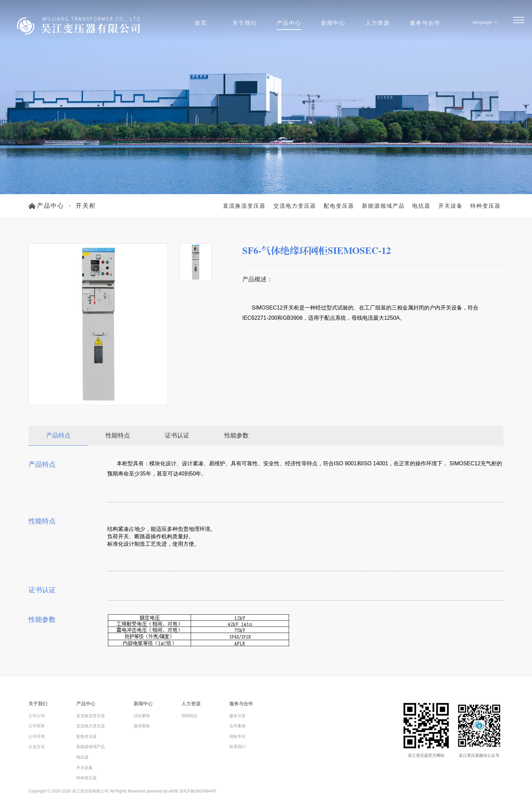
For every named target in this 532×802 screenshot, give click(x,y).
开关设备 (451, 206)
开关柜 (86, 206)
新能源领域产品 (383, 206)
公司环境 (37, 736)
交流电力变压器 (295, 206)
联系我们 (237, 747)
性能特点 (118, 435)
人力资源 (378, 23)
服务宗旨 (237, 716)
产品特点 (58, 435)
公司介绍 (37, 716)
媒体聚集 (142, 726)
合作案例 (237, 726)
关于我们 (245, 23)
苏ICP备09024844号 (198, 791)
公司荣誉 (37, 726)
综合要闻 (142, 716)
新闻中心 (333, 23)
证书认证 (177, 435)
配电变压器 (339, 206)
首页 (201, 23)
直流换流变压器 (244, 206)
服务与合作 (425, 23)
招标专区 (237, 736)
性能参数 (236, 435)
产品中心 (289, 23)
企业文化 (37, 747)
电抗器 (421, 206)
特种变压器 (486, 206)
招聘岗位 (190, 716)
